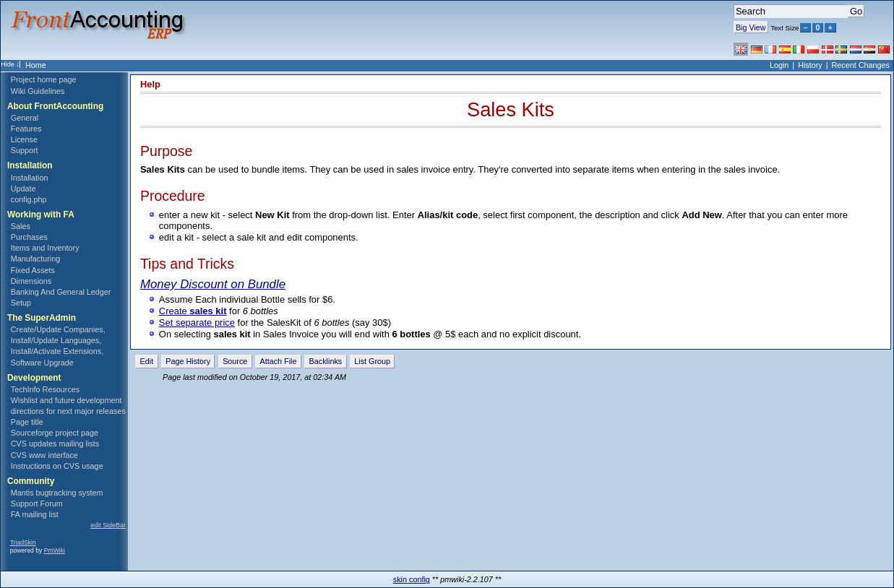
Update (23, 189)
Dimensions (31, 281)
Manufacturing (35, 259)
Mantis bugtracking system (57, 493)
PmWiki (55, 550)
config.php (29, 199)
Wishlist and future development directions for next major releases (68, 406)
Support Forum (37, 503)
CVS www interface (44, 455)
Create (193, 311)
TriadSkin (23, 542)
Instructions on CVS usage (57, 466)
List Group (372, 361)
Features (26, 129)
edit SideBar (108, 525)
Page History (188, 361)
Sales (21, 226)
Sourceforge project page (55, 433)
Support (25, 150)
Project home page (44, 79)
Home (36, 65)
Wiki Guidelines (38, 91)
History (810, 65)
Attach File (278, 361)
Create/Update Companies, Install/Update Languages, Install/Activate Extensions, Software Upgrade (58, 346)
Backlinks (326, 361)
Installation (30, 178)
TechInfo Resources (45, 389)
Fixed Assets (33, 270)
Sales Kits (511, 109)
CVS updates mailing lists (55, 444)
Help (150, 84)
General (25, 118)
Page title (27, 422)
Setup (21, 303)
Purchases (29, 237)
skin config (412, 579)
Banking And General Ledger (61, 292)
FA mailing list (35, 514)
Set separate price (197, 323)
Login (779, 65)
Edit (147, 361)
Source (235, 361)
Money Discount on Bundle (213, 284)
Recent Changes (861, 65)
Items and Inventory (45, 248)
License (24, 139)
